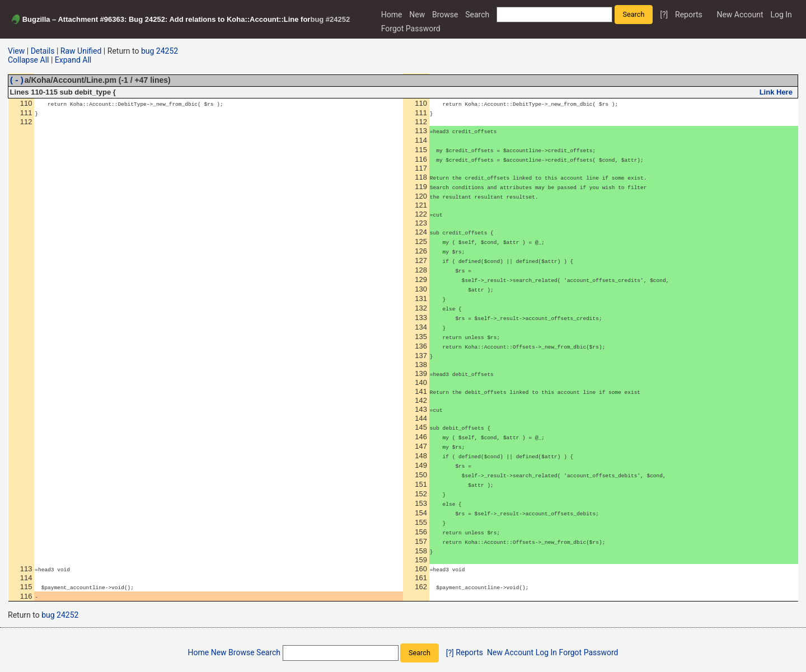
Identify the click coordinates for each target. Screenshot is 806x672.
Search (477, 15)
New (417, 15)
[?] (664, 15)
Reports (689, 15)
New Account (740, 15)
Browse (445, 15)
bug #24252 (330, 19)
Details (43, 51)
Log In (781, 15)
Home (392, 15)
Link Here (776, 94)
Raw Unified (81, 51)
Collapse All (28, 60)
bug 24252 (160, 51)
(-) (17, 81)
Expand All (73, 60)
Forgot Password (411, 29)
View (16, 51)
